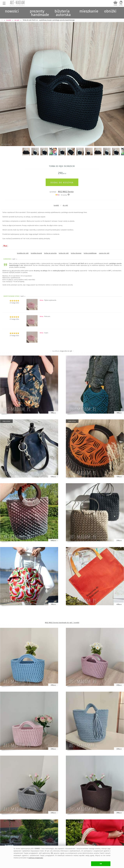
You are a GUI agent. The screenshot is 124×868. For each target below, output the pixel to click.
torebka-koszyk (36, 253)
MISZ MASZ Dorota (66, 192)
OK (101, 864)
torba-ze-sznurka (50, 253)
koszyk (115, 5)
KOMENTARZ (10, 259)
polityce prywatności (36, 858)
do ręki (65, 205)
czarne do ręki (104, 253)
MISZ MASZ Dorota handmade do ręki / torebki (62, 623)
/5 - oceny (61, 195)
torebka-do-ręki (23, 253)
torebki (56, 205)
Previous (4, 80)
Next (120, 80)
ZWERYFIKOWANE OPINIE (15, 296)
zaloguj (121, 5)
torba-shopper (76, 253)
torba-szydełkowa (90, 253)
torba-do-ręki (64, 253)
